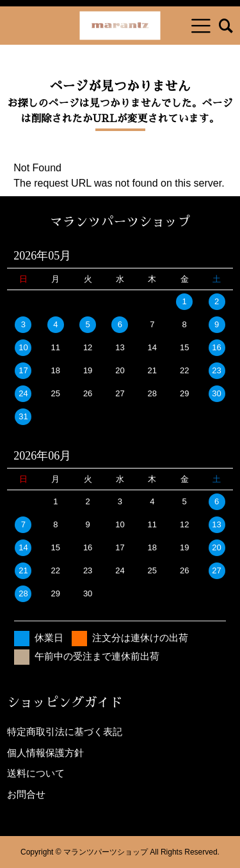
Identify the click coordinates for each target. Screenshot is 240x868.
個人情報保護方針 (45, 753)
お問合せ (26, 794)
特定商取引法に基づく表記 (65, 732)
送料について (36, 773)
